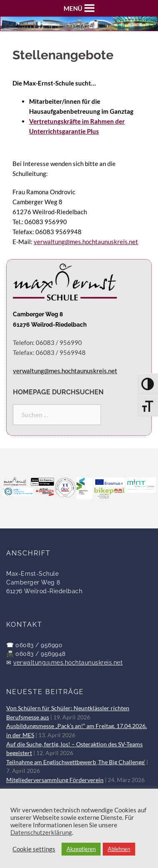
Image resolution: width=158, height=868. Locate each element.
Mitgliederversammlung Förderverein (55, 780)
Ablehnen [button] (119, 849)
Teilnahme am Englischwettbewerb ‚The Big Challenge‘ (76, 762)
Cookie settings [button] (34, 849)
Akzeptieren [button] (81, 849)
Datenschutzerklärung (41, 833)
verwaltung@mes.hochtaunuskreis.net (86, 242)
